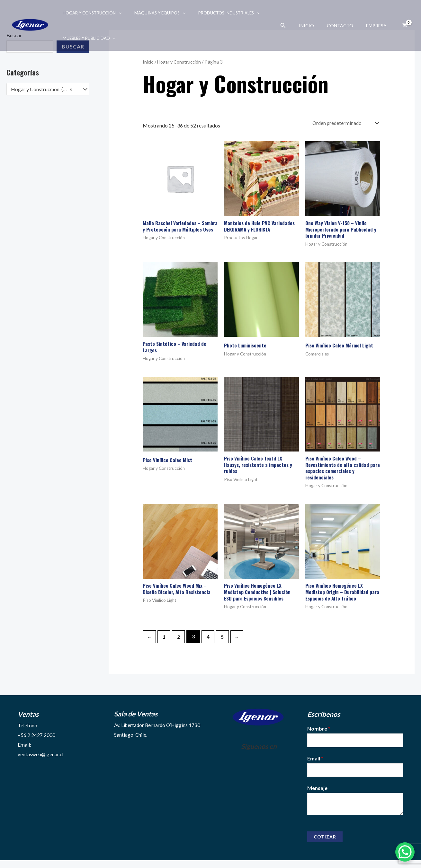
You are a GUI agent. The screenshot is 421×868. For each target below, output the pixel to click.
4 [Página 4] (210, 642)
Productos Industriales (218, 13)
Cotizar (325, 844)
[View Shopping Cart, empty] (405, 25)
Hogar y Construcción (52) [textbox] (42, 89)
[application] (116, 13)
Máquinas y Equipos (153, 13)
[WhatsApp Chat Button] (405, 852)
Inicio (316, 26)
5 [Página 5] (225, 642)
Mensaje (317, 796)
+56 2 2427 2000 (37, 741)
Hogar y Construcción (90, 13)
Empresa (378, 26)
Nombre (319, 735)
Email (315, 765)
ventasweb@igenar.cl (41, 760)
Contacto (346, 26)
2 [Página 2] (180, 642)
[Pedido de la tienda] (344, 123)
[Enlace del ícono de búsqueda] (295, 26)
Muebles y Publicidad (87, 38)
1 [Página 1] (165, 642)
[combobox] (48, 89)
